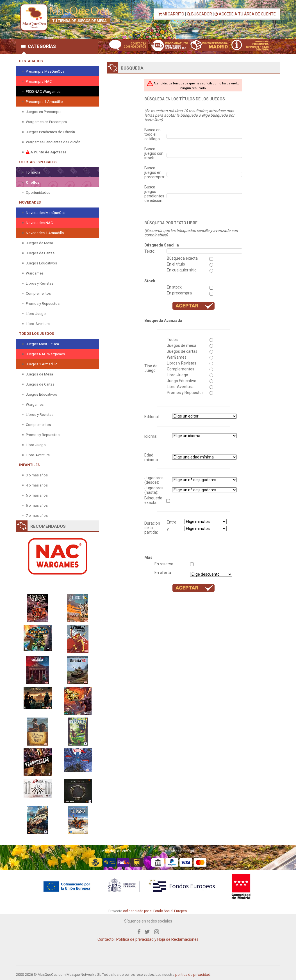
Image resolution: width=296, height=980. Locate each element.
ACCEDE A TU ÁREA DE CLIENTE (245, 14)
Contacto (106, 939)
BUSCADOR (199, 14)
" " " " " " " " (204, 436)
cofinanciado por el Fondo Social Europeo (155, 911)
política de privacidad (193, 975)
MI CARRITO (171, 14)
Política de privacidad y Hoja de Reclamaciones (157, 939)
